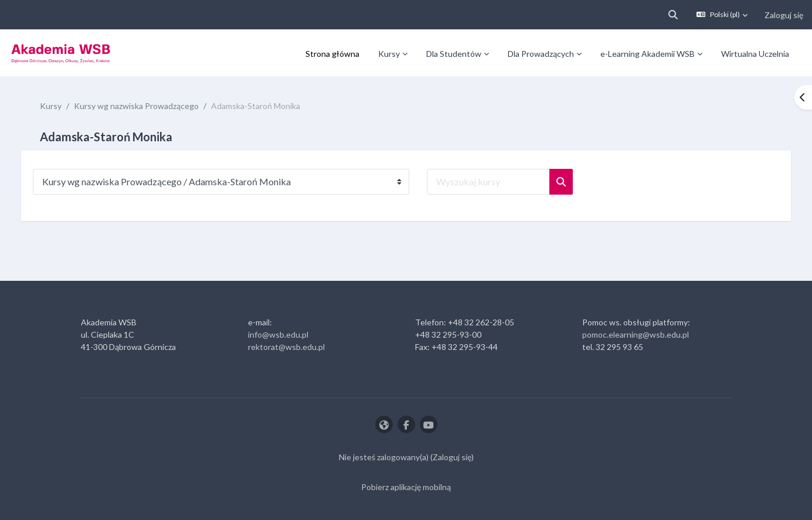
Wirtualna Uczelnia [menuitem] (755, 54)
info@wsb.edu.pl (278, 334)
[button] (673, 15)
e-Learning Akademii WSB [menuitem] (648, 54)
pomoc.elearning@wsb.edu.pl (636, 334)
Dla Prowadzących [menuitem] (541, 54)
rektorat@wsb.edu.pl (286, 347)
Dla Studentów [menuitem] (454, 54)
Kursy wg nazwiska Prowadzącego (148, 106)
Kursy (62, 106)
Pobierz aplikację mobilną (406, 487)
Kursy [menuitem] (389, 54)
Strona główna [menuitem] (332, 54)
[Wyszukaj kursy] (500, 182)
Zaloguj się (784, 15)
